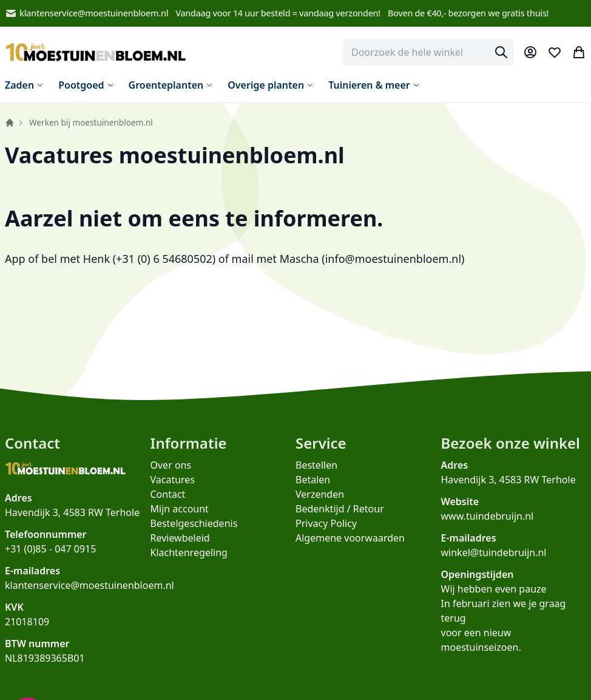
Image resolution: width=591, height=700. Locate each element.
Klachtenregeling (189, 552)
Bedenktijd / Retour (340, 509)
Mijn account (180, 509)
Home (10, 123)
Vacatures (173, 480)
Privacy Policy (326, 523)
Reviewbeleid (180, 538)
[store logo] (96, 53)
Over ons (171, 465)
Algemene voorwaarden (350, 538)
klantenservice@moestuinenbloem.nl (86, 13)
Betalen (313, 480)
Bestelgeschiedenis (194, 523)
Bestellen (316, 465)
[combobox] (428, 52)
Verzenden (320, 494)
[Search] (501, 52)
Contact (168, 494)
